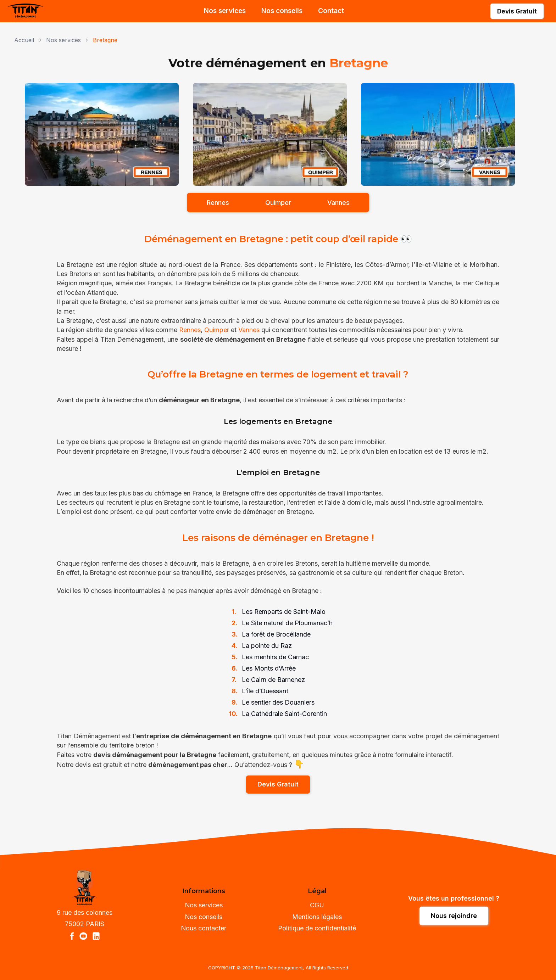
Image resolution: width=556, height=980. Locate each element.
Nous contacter (204, 928)
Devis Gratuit (517, 11)
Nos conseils (282, 11)
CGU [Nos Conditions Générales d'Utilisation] (317, 905)
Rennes (190, 330)
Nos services (225, 11)
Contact (331, 11)
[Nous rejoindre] (454, 916)
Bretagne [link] (105, 40)
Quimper (217, 330)
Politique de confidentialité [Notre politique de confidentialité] (317, 928)
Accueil (24, 40)
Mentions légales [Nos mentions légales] (317, 917)
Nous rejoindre (454, 916)
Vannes (249, 330)
